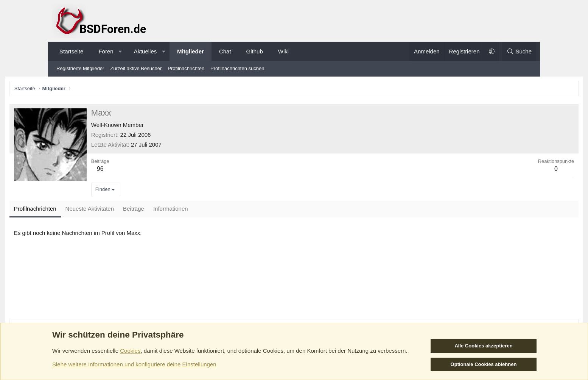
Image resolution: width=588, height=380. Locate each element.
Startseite (71, 51)
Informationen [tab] (215, 210)
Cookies (130, 351)
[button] (120, 51)
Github (255, 51)
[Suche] (519, 51)
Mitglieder (191, 51)
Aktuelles (145, 51)
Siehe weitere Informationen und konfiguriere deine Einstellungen (134, 364)
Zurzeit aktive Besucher (136, 68)
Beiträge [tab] (178, 210)
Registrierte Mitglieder (80, 68)
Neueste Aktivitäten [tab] (134, 210)
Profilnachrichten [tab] (79, 210)
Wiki (283, 51)
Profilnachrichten (186, 68)
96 (145, 170)
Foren (106, 51)
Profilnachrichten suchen (237, 68)
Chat (225, 51)
